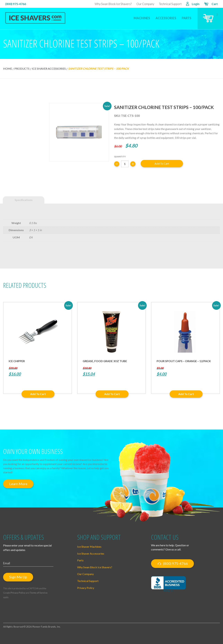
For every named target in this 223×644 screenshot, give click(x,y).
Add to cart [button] (38, 394)
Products (22, 69)
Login (193, 4)
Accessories (166, 18)
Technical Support (170, 4)
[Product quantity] (125, 164)
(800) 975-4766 (16, 4)
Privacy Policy (18, 593)
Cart (211, 4)
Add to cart (162, 163)
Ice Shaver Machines (89, 547)
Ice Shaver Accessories (49, 69)
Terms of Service (39, 593)
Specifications (24, 200)
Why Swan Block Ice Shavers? (113, 4)
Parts (186, 18)
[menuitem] (142, 16)
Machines (142, 18)
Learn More (18, 484)
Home (8, 69)
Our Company (145, 4)
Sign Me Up (18, 577)
